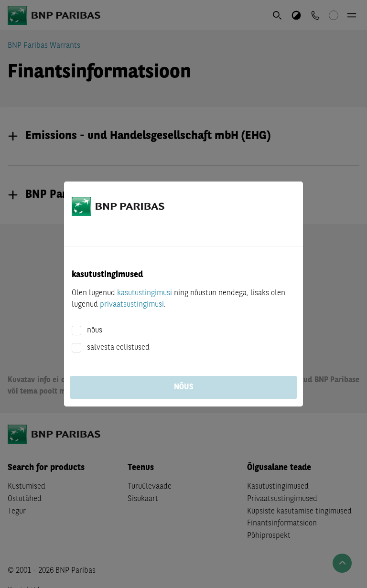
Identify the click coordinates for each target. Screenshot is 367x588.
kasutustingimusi (145, 293)
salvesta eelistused (118, 348)
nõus (95, 331)
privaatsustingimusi (132, 305)
